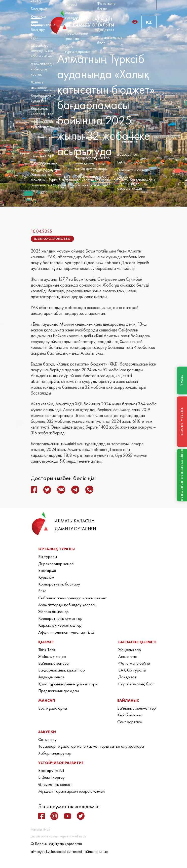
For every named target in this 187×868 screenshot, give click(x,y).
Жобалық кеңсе (52, 656)
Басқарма (39, 9)
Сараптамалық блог (136, 684)
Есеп (34, 37)
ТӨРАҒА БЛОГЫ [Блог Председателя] (182, 422)
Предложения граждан (76, 36)
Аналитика (128, 656)
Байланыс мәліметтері (43, 153)
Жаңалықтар (130, 650)
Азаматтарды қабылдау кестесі (42, 69)
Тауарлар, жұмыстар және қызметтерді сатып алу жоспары (92, 163)
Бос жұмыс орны (53, 708)
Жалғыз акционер (39, 85)
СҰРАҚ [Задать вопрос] (182, 380)
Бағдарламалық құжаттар (78, 15)
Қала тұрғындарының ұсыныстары (78, 52)
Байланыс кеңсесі (54, 663)
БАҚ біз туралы (103, 19)
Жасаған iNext (41, 830)
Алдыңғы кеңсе (77, 25)
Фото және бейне (106, 6)
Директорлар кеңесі (56, 564)
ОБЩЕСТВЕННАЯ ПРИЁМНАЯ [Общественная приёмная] (182, 475)
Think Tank (47, 650)
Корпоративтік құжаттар (43, 98)
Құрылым (38, 17)
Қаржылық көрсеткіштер (42, 111)
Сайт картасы (45, 171)
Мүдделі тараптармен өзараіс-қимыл (129, 183)
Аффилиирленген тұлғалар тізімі (45, 124)
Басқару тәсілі (129, 154)
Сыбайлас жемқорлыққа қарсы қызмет (42, 51)
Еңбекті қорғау (129, 162)
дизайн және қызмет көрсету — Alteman (58, 836)
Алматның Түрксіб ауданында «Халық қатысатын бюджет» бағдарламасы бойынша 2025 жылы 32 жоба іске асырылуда (93, 182)
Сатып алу (84, 150)
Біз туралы (48, 556)
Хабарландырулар (91, 176)
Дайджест (106, 30)
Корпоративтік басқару (43, 27)
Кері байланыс (46, 163)
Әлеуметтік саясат (133, 170)
